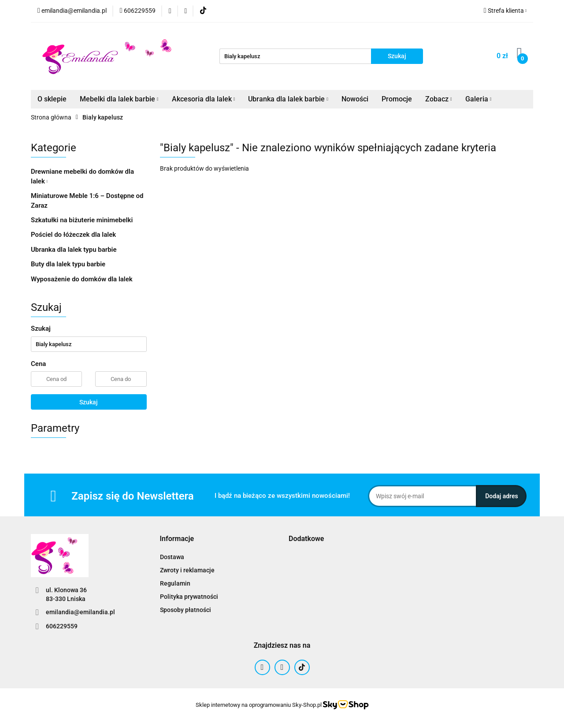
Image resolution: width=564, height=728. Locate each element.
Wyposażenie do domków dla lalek (82, 279)
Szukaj (89, 402)
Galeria (479, 99)
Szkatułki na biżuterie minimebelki (82, 220)
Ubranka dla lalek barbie (288, 99)
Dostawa (172, 557)
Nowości (355, 99)
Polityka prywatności (189, 597)
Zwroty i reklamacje (187, 570)
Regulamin (175, 583)
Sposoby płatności (186, 610)
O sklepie (52, 99)
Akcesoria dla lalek (204, 99)
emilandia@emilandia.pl (80, 612)
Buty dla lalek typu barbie (68, 264)
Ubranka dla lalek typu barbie (74, 250)
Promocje (397, 99)
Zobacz (439, 99)
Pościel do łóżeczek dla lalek (73, 235)
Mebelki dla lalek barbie (119, 99)
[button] (177, 539)
